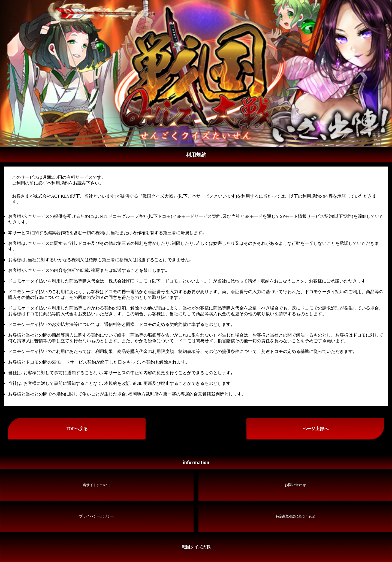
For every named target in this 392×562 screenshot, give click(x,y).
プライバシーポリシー (97, 516)
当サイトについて (97, 485)
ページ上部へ (315, 429)
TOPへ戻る (77, 429)
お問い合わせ (295, 485)
